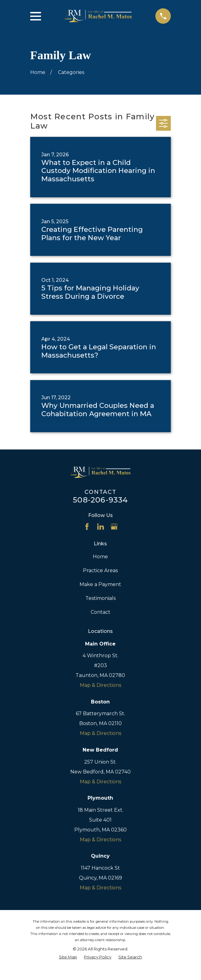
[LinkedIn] (100, 527)
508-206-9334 (100, 500)
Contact (100, 612)
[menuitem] (68, 957)
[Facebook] (87, 527)
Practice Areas (100, 570)
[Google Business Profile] (114, 527)
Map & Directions (100, 685)
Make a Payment (100, 584)
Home (100, 557)
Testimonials (100, 598)
